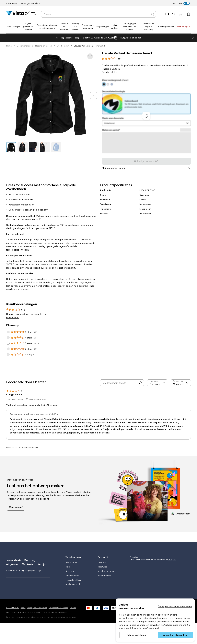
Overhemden (63, 46)
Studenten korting (74, 583)
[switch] (181, 3)
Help (68, 565)
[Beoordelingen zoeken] (120, 383)
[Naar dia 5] (56, 147)
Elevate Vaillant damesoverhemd (89, 46)
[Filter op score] (157, 383)
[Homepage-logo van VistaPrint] (21, 14)
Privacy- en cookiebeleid (37, 623)
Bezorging (70, 570)
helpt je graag (22, 570)
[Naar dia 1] (11, 147)
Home (9, 46)
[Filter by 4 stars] (8, 338)
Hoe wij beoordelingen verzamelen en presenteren (26, 316)
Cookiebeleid (153, 628)
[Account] (181, 14)
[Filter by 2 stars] (8, 349)
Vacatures (102, 565)
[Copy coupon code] (116, 38)
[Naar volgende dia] (193, 38)
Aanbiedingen (183, 27)
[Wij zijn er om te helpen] (160, 14)
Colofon (73, 623)
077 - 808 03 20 (13, 623)
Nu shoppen (135, 38)
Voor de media (104, 574)
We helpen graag (80, 557)
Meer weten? (16, 507)
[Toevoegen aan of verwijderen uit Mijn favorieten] (90, 56)
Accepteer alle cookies (175, 635)
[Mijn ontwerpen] (167, 14)
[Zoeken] (152, 14)
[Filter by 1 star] (8, 355)
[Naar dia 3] (34, 147)
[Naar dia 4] (45, 147)
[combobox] (96, 14)
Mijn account (71, 561)
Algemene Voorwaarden (58, 623)
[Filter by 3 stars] (8, 343)
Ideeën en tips (72, 574)
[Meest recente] (181, 383)
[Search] (140, 383)
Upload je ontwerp (146, 161)
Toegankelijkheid (73, 578)
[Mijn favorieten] (174, 14)
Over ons (102, 561)
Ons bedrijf (112, 557)
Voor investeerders (106, 570)
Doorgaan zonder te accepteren (175, 606)
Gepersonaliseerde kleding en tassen (34, 46)
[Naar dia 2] (23, 147)
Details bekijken (110, 72)
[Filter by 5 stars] (8, 332)
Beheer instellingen (137, 635)
